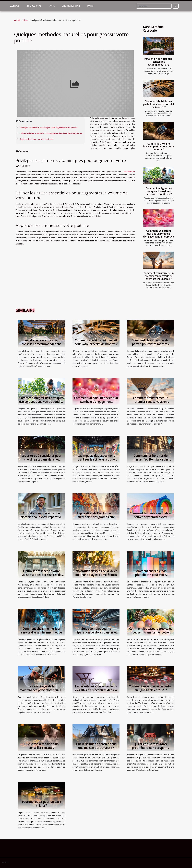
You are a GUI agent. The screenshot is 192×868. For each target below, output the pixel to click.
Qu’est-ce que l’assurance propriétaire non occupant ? (151, 746)
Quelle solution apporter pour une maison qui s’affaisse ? (96, 746)
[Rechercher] (154, 6)
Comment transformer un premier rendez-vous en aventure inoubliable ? (159, 276)
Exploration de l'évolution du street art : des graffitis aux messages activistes (96, 517)
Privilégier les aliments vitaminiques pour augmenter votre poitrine (49, 128)
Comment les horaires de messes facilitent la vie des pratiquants (151, 459)
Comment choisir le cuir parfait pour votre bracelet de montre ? (159, 104)
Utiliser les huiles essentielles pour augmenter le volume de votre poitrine (51, 133)
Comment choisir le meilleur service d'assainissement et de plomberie (41, 632)
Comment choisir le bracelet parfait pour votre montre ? (159, 146)
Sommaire (25, 121)
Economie (14, 6)
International (34, 6)
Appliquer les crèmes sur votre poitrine (36, 139)
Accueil (17, 20)
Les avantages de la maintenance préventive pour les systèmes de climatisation (41, 690)
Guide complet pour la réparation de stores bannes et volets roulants (96, 632)
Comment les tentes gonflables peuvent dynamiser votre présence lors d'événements (151, 517)
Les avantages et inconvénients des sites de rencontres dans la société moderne (96, 690)
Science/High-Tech (71, 6)
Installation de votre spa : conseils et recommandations (159, 62)
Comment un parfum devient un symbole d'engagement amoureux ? (159, 234)
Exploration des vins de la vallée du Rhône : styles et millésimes (96, 573)
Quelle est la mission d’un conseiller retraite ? (41, 746)
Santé (52, 6)
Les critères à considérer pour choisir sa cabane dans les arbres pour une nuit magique (41, 459)
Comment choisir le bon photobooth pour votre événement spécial (151, 575)
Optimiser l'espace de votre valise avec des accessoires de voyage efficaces (41, 575)
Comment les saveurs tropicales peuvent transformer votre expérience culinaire (151, 632)
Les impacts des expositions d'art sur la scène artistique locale (96, 459)
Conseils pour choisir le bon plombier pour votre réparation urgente (41, 517)
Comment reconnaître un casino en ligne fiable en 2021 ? (151, 688)
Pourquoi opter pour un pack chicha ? (41, 804)
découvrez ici (129, 172)
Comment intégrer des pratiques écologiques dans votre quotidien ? (159, 191)
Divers (90, 6)
